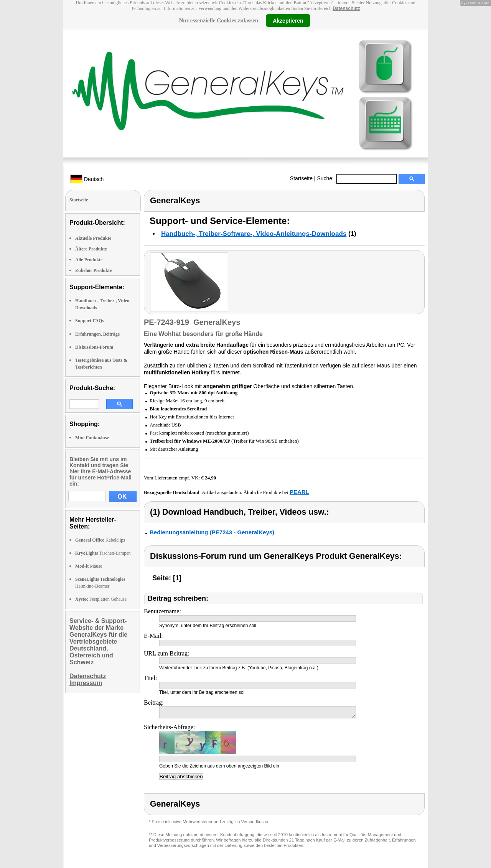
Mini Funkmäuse (92, 438)
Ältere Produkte (91, 249)
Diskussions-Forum (94, 347)
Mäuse (89, 566)
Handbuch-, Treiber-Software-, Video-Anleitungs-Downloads (254, 234)
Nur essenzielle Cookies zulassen (218, 20)
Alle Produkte (89, 260)
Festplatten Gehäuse (101, 599)
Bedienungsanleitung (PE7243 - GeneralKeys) (212, 532)
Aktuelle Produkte (93, 238)
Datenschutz (346, 8)
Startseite (301, 178)
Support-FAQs (90, 321)
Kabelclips (100, 540)
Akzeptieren (288, 20)
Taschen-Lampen (103, 553)
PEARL (299, 492)
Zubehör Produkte (93, 270)
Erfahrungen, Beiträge (97, 334)
